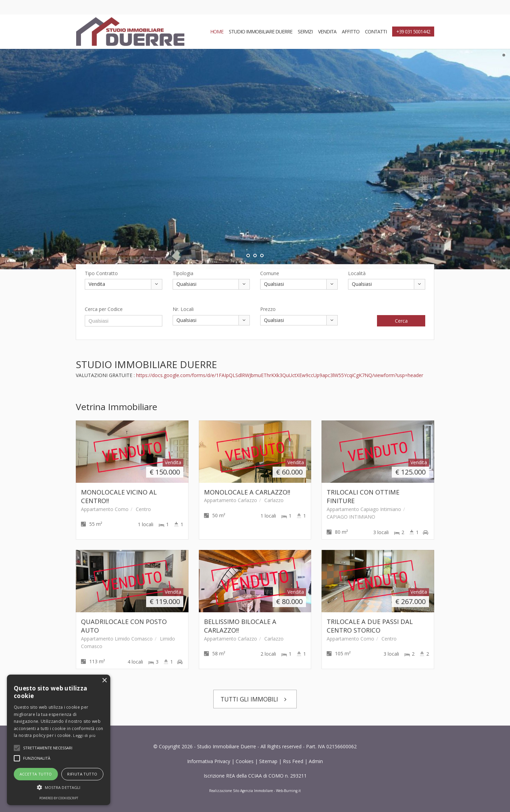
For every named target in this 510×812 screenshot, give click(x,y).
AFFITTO (351, 32)
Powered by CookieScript (59, 798)
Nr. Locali (183, 309)
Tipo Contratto (101, 273)
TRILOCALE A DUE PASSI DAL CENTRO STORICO (370, 626)
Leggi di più (84, 735)
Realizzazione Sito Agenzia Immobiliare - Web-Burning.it (255, 791)
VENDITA (327, 32)
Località (357, 273)
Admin (316, 761)
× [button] (104, 681)
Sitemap (268, 761)
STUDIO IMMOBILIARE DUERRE (261, 32)
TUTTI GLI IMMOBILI (255, 699)
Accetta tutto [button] (36, 774)
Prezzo (268, 309)
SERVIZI (305, 32)
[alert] (59, 740)
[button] (59, 788)
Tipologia (183, 273)
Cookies (245, 761)
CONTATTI (376, 32)
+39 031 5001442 (413, 32)
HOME (217, 32)
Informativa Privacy (209, 761)
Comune (270, 273)
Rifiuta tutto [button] (82, 774)
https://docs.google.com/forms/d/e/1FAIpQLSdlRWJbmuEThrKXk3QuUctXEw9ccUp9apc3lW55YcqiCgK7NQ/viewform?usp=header (280, 375)
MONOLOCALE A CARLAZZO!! (247, 492)
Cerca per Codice (104, 309)
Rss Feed (293, 761)
